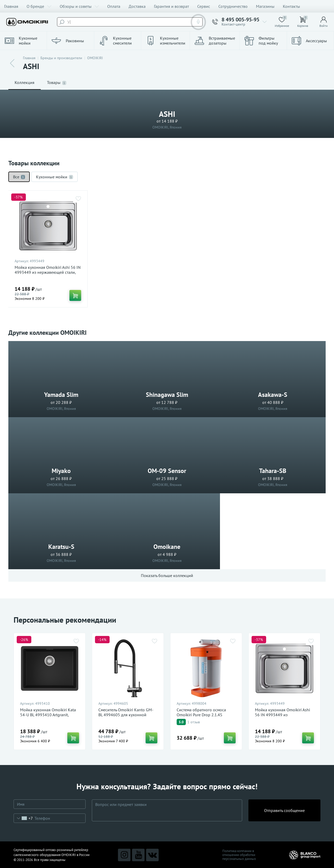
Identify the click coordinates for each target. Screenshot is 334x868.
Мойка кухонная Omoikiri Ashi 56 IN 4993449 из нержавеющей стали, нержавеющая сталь (48, 272)
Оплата (114, 6)
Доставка (137, 6)
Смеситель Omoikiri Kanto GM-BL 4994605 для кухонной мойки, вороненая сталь (126, 715)
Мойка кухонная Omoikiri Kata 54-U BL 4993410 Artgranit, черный (48, 715)
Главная (11, 6)
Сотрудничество (233, 6)
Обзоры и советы (79, 6)
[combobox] (23, 818)
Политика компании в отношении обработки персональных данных (239, 855)
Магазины (265, 6)
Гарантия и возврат (171, 6)
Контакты (291, 6)
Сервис (204, 6)
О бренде (39, 6)
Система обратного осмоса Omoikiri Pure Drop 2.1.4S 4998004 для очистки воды (202, 715)
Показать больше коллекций (167, 575)
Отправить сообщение (284, 810)
